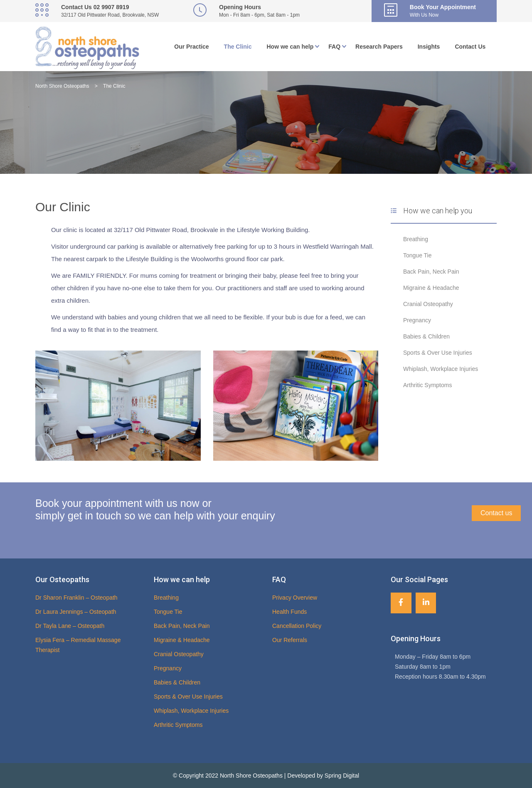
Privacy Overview (295, 598)
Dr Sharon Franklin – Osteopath (76, 598)
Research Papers (379, 47)
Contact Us (470, 47)
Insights (429, 47)
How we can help (290, 47)
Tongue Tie (417, 255)
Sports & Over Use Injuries (438, 353)
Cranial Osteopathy (428, 304)
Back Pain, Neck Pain (431, 272)
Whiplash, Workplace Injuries (441, 369)
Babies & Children (426, 336)
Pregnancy (417, 320)
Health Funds (289, 612)
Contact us (496, 513)
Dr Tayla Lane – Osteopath (70, 626)
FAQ (334, 47)
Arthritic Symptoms (427, 385)
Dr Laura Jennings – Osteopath (76, 612)
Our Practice (191, 47)
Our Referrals (290, 640)
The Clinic (238, 47)
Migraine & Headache (431, 288)
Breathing (416, 239)
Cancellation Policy (297, 626)
